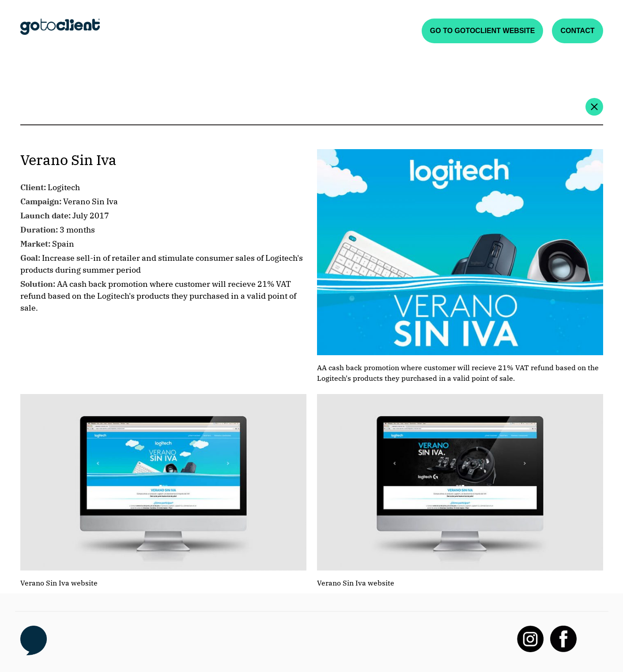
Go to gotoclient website (483, 31)
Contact (577, 31)
